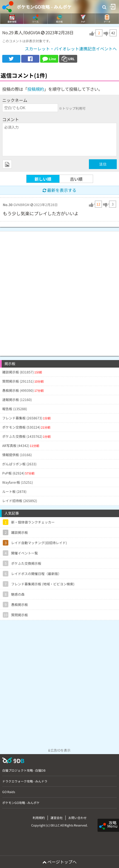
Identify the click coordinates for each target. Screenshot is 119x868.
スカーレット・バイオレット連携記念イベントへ (71, 49)
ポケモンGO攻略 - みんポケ (44, 7)
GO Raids (9, 792)
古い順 (76, 179)
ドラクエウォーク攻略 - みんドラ (25, 781)
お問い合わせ (77, 818)
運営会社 (57, 818)
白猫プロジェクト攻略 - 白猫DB (24, 770)
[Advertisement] (59, 291)
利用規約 (39, 818)
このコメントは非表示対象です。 (27, 41)
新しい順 (43, 179)
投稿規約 (36, 89)
